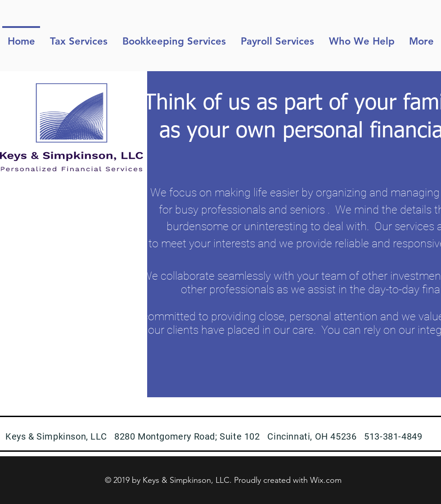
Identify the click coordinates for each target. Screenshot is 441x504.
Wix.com (326, 480)
